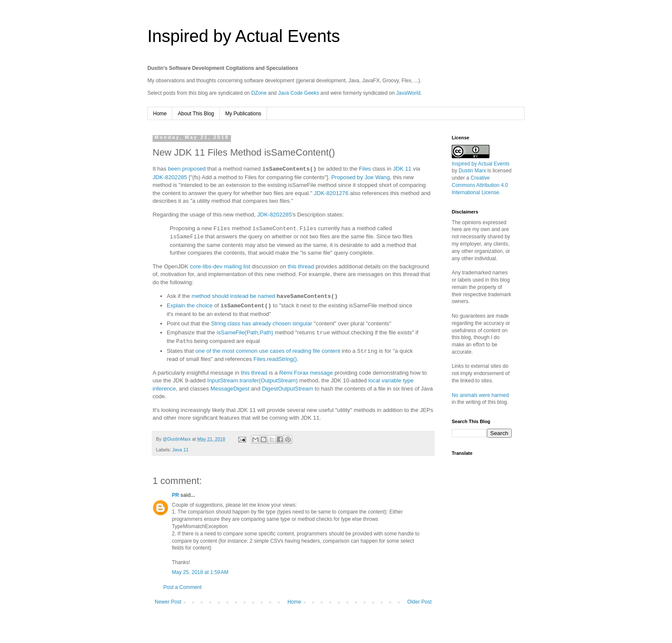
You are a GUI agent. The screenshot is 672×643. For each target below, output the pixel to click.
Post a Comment (182, 587)
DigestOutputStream (287, 389)
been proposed (187, 169)
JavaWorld (408, 93)
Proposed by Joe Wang (361, 177)
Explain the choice (190, 306)
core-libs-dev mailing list (220, 266)
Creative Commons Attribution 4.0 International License (480, 185)
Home (160, 114)
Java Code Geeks (298, 93)
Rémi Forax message (306, 373)
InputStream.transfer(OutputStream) (253, 380)
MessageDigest (230, 389)
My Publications (243, 114)
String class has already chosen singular (261, 323)
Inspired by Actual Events (244, 36)
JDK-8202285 (170, 177)
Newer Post (168, 602)
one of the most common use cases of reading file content (268, 351)
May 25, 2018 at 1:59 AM (200, 572)
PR (175, 495)
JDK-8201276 (331, 193)
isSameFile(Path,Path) (245, 333)
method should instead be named (233, 296)
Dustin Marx (472, 171)
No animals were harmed (480, 395)
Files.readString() (275, 359)
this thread (301, 266)
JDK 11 (402, 169)
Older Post (419, 602)
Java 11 (180, 450)
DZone (259, 93)
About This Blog (196, 114)
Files (365, 169)
